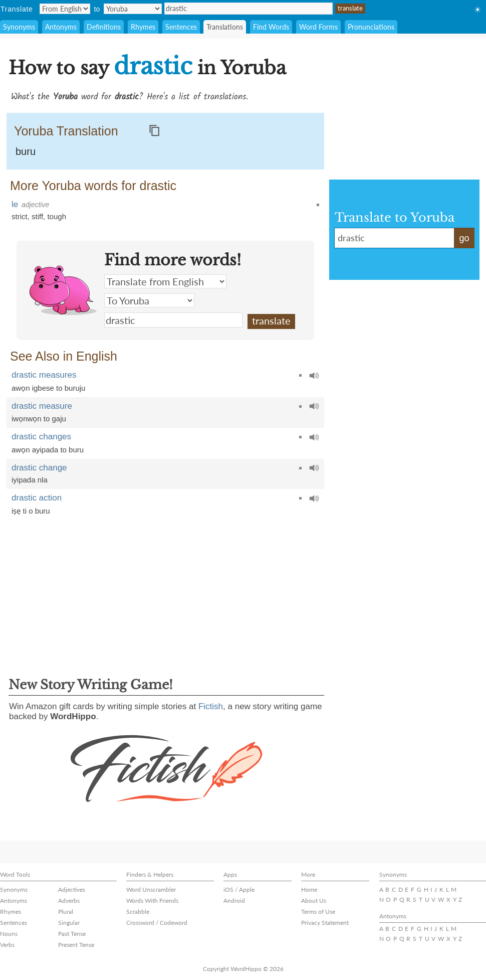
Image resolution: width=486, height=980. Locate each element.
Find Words (271, 27)
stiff (37, 216)
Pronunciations (371, 27)
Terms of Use (318, 912)
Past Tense (72, 934)
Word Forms (318, 27)
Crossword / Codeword (157, 923)
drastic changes (41, 437)
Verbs (7, 945)
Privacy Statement (325, 923)
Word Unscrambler (151, 889)
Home (309, 889)
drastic (249, 9)
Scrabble (138, 912)
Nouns (9, 934)
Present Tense (76, 945)
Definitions (104, 27)
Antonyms (61, 27)
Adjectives (72, 889)
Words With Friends (152, 901)
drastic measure (42, 406)
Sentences (181, 27)
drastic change (39, 468)
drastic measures (44, 375)
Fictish (211, 706)
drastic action (37, 498)
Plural (66, 912)
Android (234, 901)
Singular (69, 923)
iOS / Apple (239, 889)
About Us (314, 901)
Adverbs (69, 901)
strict (20, 216)
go (464, 238)
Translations (225, 27)
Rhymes (143, 27)
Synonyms (19, 27)
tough (57, 216)
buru (26, 151)
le (15, 204)
